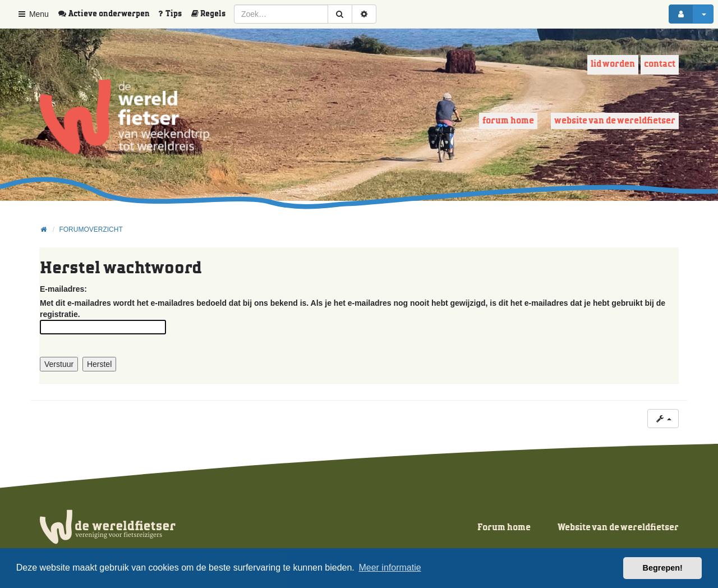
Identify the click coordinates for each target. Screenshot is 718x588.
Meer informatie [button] (390, 568)
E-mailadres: (63, 289)
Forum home (508, 121)
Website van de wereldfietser (615, 121)
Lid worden (613, 64)
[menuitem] (108, 14)
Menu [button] (33, 14)
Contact (660, 64)
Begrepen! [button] (663, 568)
